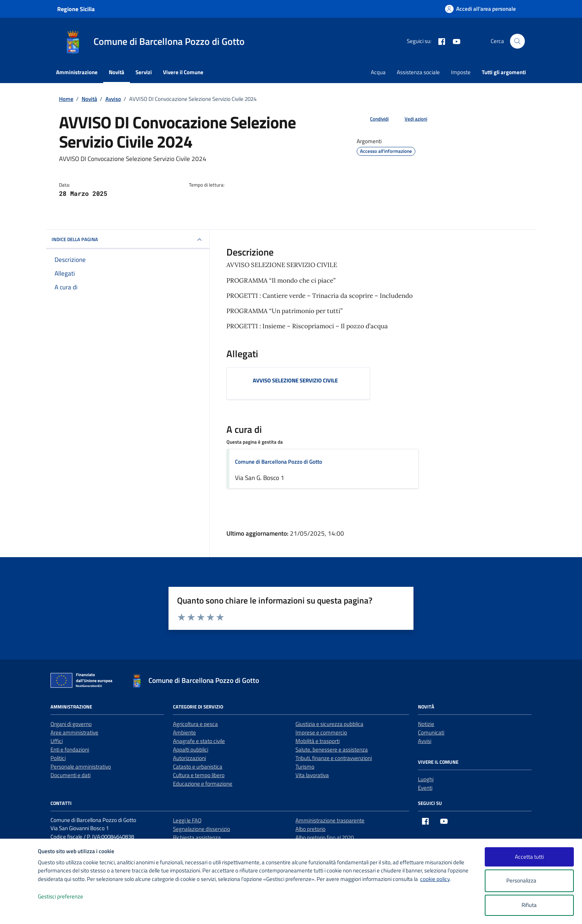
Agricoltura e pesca (195, 724)
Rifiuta (529, 905)
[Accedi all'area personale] (480, 9)
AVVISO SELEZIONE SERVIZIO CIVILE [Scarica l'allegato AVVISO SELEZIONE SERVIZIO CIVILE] (295, 380)
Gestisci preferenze (68, 897)
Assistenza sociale (418, 72)
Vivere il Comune (183, 72)
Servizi (144, 72)
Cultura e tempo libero (199, 775)
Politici (58, 758)
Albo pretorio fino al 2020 (325, 837)
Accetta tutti (529, 857)
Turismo (305, 767)
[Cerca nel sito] (517, 41)
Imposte (461, 72)
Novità (117, 72)
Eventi (425, 788)
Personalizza (529, 881)
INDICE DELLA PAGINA (128, 240)
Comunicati (431, 732)
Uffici (57, 741)
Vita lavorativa (312, 775)
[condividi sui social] (373, 119)
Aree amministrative (74, 732)
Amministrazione (77, 72)
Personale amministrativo (81, 767)
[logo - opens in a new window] (19, 911)
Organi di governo (71, 724)
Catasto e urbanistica (198, 767)
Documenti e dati (71, 775)
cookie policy (435, 879)
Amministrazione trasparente (330, 820)
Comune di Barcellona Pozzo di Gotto (279, 462)
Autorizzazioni (189, 758)
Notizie (426, 724)
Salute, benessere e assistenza (332, 749)
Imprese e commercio (321, 732)
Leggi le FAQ (187, 820)
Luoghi (426, 779)
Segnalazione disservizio (202, 829)
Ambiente (184, 732)
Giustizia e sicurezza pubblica (329, 724)
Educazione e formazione (203, 784)
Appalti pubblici (191, 749)
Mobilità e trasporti (318, 741)
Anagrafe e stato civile (199, 741)
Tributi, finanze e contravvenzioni (334, 758)
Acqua (378, 72)
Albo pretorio (310, 829)
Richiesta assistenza (197, 837)
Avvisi (425, 741)
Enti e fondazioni (70, 749)
